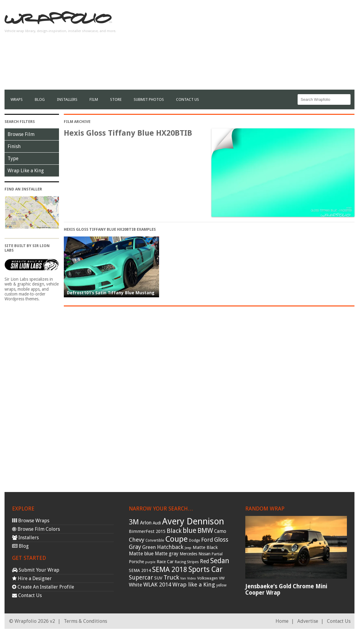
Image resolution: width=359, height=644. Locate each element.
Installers (67, 99)
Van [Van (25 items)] (183, 578)
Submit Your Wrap (36, 570)
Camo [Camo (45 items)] (220, 531)
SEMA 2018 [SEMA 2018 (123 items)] (170, 570)
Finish (14, 146)
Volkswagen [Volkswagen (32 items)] (207, 578)
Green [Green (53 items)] (149, 547)
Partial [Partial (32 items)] (217, 554)
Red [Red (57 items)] (204, 561)
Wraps (17, 99)
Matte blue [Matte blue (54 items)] (141, 553)
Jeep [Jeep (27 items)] (188, 548)
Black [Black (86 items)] (174, 531)
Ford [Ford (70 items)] (207, 540)
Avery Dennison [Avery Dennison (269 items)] (193, 521)
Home (282, 621)
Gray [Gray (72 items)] (135, 547)
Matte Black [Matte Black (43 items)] (205, 547)
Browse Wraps (31, 521)
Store (116, 99)
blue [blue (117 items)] (189, 530)
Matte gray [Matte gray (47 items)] (167, 554)
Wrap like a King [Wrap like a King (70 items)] (194, 585)
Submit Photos (149, 99)
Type (13, 159)
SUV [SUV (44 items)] (158, 578)
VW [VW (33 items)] (222, 578)
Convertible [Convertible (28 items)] (155, 540)
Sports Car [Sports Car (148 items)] (206, 569)
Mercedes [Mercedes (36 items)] (188, 554)
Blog (40, 99)
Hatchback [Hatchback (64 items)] (170, 547)
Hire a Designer (32, 578)
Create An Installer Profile (43, 587)
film (94, 99)
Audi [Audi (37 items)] (157, 523)
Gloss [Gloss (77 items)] (221, 540)
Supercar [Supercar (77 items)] (141, 578)
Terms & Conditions (85, 621)
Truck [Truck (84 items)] (171, 577)
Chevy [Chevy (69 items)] (137, 540)
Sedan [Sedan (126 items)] (220, 561)
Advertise (308, 621)
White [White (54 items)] (135, 585)
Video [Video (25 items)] (192, 578)
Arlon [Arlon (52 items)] (146, 523)
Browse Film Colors (36, 529)
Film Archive (77, 122)
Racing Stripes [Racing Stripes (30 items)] (187, 562)
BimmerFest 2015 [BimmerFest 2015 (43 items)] (147, 531)
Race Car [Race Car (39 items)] (165, 562)
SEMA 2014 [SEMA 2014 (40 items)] (140, 570)
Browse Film (21, 134)
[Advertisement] (244, 47)
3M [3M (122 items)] (134, 522)
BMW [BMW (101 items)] (205, 531)
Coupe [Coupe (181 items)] (176, 539)
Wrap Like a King (26, 171)
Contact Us (188, 99)
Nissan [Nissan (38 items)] (204, 554)
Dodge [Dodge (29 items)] (194, 540)
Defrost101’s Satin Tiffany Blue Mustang (111, 293)
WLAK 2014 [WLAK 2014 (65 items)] (157, 585)
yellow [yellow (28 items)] (221, 585)
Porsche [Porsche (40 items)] (136, 562)
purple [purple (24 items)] (150, 562)
